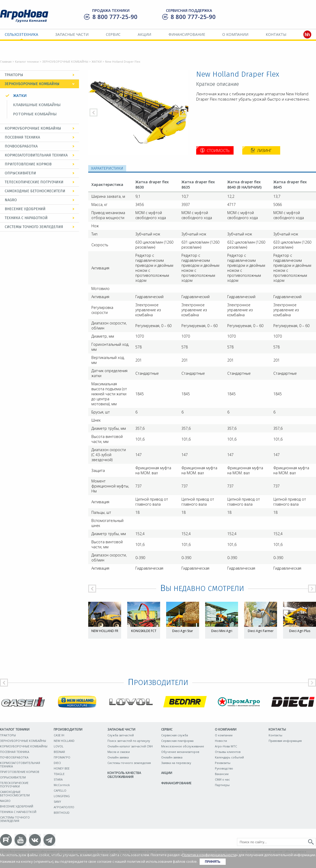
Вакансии (222, 774)
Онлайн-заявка (118, 757)
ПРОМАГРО (62, 757)
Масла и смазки (119, 752)
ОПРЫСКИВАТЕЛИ (20, 173)
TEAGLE (59, 774)
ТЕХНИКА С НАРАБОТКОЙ (26, 218)
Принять (213, 862)
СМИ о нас (222, 779)
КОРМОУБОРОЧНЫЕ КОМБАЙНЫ (33, 128)
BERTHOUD (62, 813)
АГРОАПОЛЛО (64, 807)
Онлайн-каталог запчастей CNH (130, 746)
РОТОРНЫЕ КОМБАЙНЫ (35, 114)
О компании (235, 34)
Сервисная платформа (177, 741)
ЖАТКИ (97, 61)
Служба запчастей (121, 735)
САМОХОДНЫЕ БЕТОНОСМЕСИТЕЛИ (35, 191)
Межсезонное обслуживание (183, 746)
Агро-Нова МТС (226, 746)
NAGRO (11, 200)
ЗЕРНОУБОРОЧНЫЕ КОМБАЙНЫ (65, 61)
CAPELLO (60, 790)
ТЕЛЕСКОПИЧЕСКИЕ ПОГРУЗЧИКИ (34, 182)
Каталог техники (27, 61)
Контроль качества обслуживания (124, 775)
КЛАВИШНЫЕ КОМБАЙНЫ (37, 105)
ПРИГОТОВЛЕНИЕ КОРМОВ (28, 164)
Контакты (276, 34)
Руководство (224, 768)
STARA (58, 779)
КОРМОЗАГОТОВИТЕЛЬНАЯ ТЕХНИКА (36, 155)
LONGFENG (62, 796)
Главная (6, 61)
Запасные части (72, 34)
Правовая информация (285, 741)
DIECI (57, 763)
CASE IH (59, 735)
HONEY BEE (62, 768)
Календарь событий (229, 757)
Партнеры (222, 785)
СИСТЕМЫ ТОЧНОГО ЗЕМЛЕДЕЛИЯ (34, 227)
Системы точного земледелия (129, 763)
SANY (57, 802)
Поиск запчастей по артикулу (129, 741)
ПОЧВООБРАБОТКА (21, 146)
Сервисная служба (175, 735)
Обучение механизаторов (180, 752)
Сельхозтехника (21, 34)
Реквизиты (223, 763)
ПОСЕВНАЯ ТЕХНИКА (22, 137)
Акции (144, 34)
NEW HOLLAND (64, 741)
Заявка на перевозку (176, 763)
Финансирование (187, 34)
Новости (221, 741)
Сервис (113, 34)
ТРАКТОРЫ (14, 75)
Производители (68, 729)
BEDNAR (59, 752)
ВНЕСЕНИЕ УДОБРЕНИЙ (25, 209)
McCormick (62, 785)
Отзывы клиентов (228, 752)
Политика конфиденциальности (209, 855)
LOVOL (59, 746)
